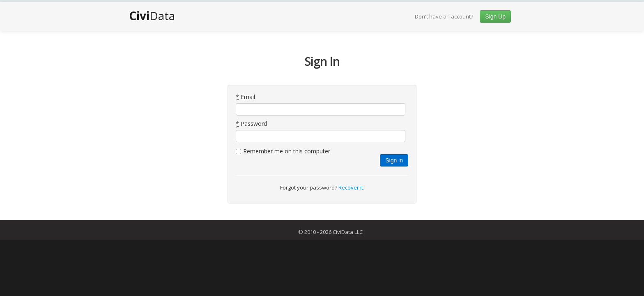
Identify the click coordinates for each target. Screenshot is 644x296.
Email (245, 97)
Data (152, 16)
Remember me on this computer (287, 151)
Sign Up (495, 16)
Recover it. (351, 187)
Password (251, 124)
